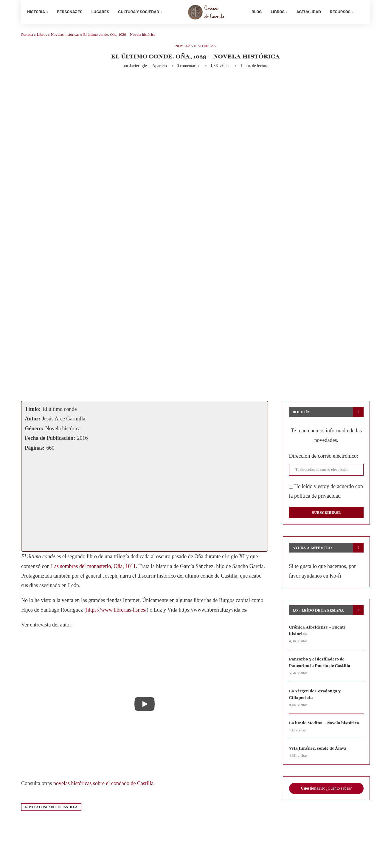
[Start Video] (145, 705)
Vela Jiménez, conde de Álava (318, 750)
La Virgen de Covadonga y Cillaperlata (315, 696)
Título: (33, 411)
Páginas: (35, 449)
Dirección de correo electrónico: (324, 457)
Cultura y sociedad (139, 12)
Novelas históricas (65, 36)
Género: (34, 430)
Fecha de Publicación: (50, 440)
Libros (277, 12)
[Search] (361, 12)
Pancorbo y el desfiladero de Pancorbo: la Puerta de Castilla (320, 664)
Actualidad (309, 12)
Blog (257, 12)
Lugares (100, 12)
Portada (27, 36)
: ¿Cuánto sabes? (326, 790)
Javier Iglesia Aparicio (148, 67)
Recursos (340, 12)
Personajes (70, 12)
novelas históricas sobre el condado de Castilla (103, 785)
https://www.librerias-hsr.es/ (116, 611)
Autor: (32, 420)
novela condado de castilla (51, 808)
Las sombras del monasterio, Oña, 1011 (93, 567)
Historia (36, 12)
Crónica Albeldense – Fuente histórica (318, 632)
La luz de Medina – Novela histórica (325, 725)
